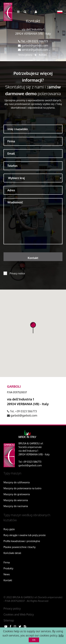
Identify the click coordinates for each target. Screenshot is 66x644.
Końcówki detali (12, 553)
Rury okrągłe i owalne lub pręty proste (25, 535)
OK (34, 640)
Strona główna (25, 55)
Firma (7, 562)
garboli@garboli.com (35, 45)
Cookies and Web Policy (19, 614)
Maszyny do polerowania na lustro (22, 488)
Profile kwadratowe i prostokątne (22, 541)
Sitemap (9, 620)
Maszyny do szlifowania (17, 482)
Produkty (8, 568)
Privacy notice (17, 273)
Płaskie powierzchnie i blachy (20, 547)
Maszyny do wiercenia (16, 500)
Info (61, 635)
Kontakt (8, 580)
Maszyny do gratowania (17, 494)
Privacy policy (12, 609)
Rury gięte (9, 529)
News (7, 574)
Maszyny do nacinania (16, 506)
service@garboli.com (35, 50)
